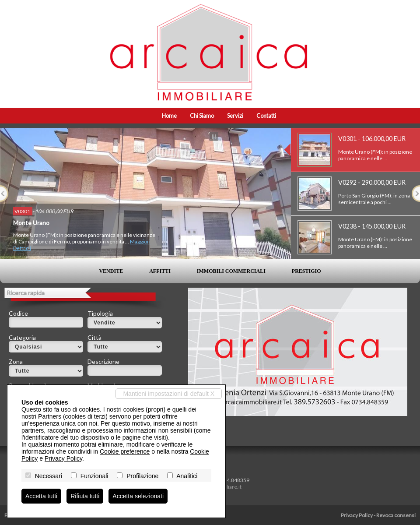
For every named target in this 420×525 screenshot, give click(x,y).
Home (169, 116)
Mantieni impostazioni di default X (169, 394)
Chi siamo (202, 116)
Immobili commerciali (231, 271)
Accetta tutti (41, 496)
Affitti (160, 271)
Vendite (111, 271)
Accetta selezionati (138, 496)
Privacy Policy (357, 515)
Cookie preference (125, 451)
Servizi (235, 116)
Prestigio (306, 271)
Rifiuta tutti (85, 496)
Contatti (266, 116)
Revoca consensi (396, 515)
